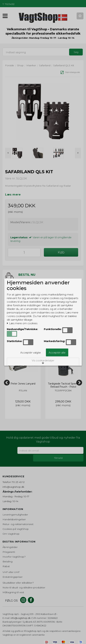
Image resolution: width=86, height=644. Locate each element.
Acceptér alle (57, 353)
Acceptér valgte (31, 353)
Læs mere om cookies (22, 323)
